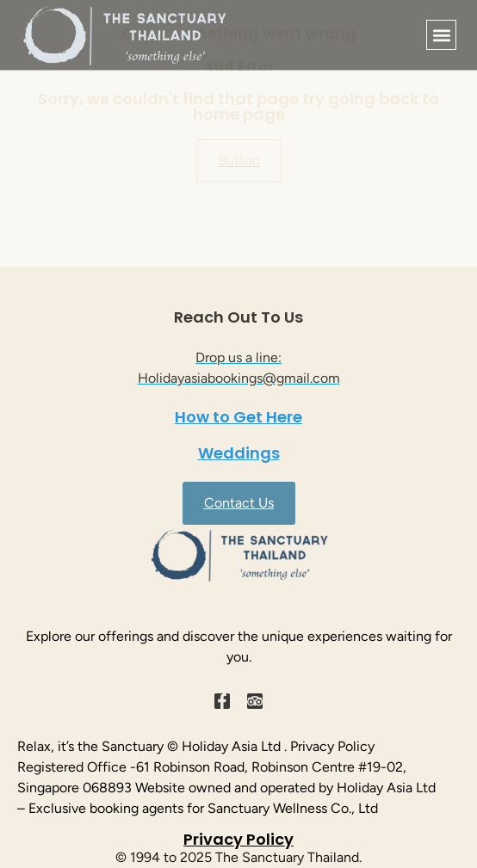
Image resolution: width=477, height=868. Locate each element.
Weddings (239, 453)
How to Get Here (238, 417)
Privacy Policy (238, 839)
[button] (441, 35)
